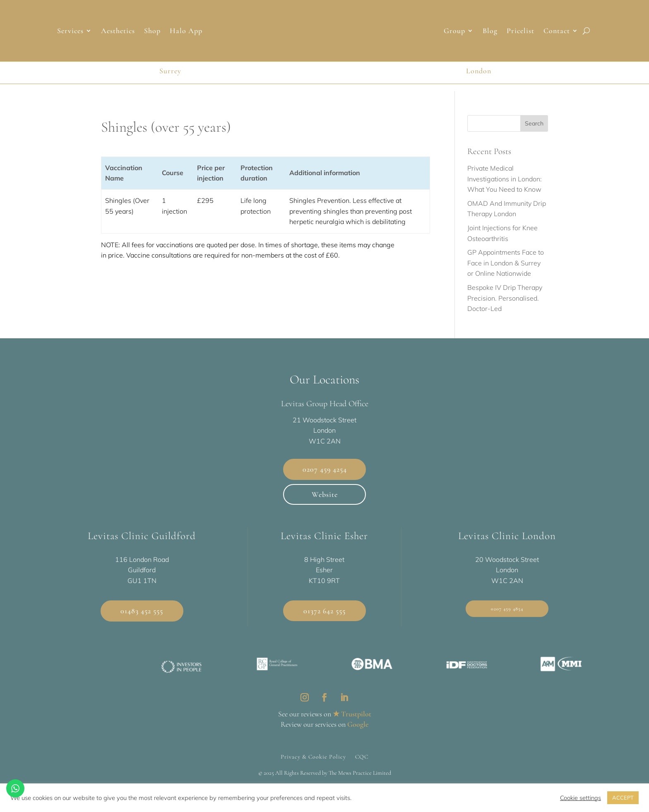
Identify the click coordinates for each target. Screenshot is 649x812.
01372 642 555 (324, 611)
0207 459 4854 (507, 609)
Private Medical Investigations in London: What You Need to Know (505, 179)
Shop (152, 31)
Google (358, 724)
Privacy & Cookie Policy (313, 757)
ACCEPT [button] (623, 798)
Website (325, 494)
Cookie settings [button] (580, 798)
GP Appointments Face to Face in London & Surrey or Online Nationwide (506, 263)
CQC (362, 757)
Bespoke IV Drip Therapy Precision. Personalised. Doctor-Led (505, 298)
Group (454, 31)
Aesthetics (118, 31)
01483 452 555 (142, 611)
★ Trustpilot (352, 714)
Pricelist (520, 31)
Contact (557, 31)
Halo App (186, 31)
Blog (490, 31)
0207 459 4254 (325, 469)
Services (70, 31)
